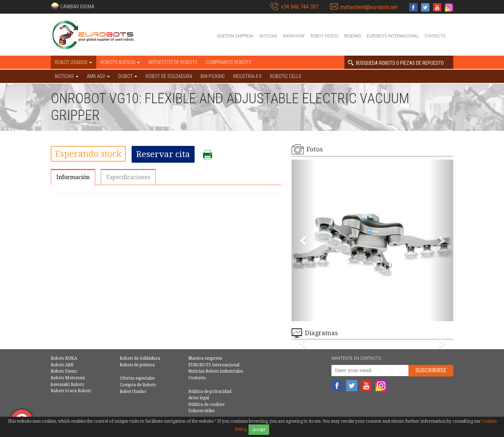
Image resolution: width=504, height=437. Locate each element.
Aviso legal (199, 398)
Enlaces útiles (201, 411)
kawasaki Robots (67, 385)
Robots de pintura (137, 365)
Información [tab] (73, 177)
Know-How (294, 36)
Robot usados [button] (73, 62)
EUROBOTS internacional (393, 36)
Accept (259, 430)
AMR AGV (98, 76)
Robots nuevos (120, 62)
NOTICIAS (67, 76)
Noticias (268, 36)
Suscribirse (431, 370)
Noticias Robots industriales (216, 371)
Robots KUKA (64, 358)
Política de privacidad (210, 392)
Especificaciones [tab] (128, 177)
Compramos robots (229, 62)
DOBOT (128, 76)
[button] (73, 6)
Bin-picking (213, 76)
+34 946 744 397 (300, 7)
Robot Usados (133, 392)
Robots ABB (62, 365)
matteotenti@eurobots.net (369, 7)
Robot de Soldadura (169, 76)
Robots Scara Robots (71, 391)
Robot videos (324, 36)
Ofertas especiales (137, 378)
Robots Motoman (68, 378)
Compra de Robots (138, 385)
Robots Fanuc (64, 371)
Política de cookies (206, 404)
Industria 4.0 (247, 76)
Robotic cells (286, 76)
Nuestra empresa (235, 36)
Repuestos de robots (173, 62)
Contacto (435, 36)
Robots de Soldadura (140, 358)
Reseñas (352, 36)
